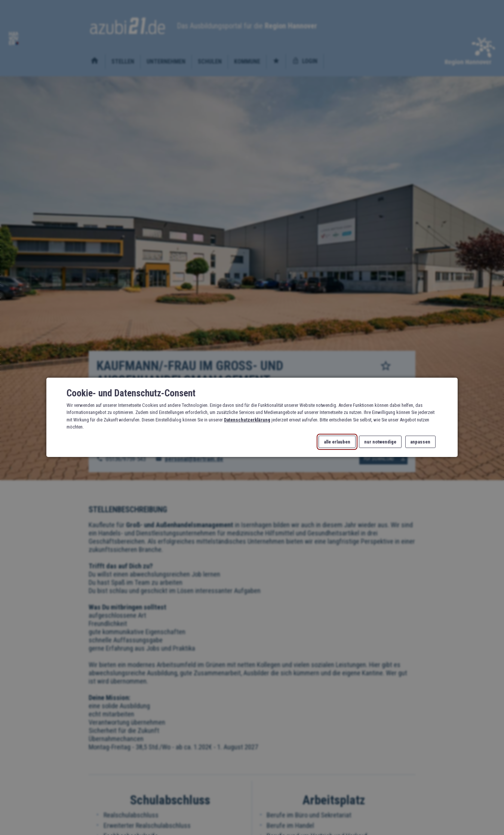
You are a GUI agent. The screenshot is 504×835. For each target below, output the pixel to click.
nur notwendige (380, 442)
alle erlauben (337, 442)
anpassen (420, 442)
